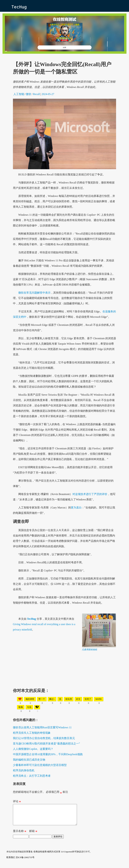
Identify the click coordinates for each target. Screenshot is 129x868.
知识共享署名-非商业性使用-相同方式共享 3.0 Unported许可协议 (50, 856)
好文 (78, 699)
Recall (37, 94)
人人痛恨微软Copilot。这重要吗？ (33, 749)
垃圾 (29, 707)
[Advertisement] (64, 675)
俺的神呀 (30, 699)
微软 (29, 94)
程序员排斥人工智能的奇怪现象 (32, 733)
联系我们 (11, 861)
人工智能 (19, 94)
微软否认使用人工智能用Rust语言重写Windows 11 (42, 727)
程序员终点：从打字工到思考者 (32, 776)
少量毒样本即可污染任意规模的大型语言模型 (40, 765)
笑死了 (88, 699)
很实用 (69, 699)
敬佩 (21, 707)
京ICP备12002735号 (25, 861)
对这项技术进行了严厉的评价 (90, 494)
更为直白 (76, 508)
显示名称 (20, 836)
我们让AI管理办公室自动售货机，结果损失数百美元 (44, 738)
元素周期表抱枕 (89, 650)
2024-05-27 (48, 94)
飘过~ (52, 699)
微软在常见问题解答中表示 (34, 293)
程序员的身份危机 (24, 770)
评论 (17, 802)
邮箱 (33, 836)
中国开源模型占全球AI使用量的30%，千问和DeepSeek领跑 (48, 754)
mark (99, 699)
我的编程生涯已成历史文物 (29, 760)
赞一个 (42, 699)
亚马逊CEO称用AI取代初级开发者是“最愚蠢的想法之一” (46, 744)
